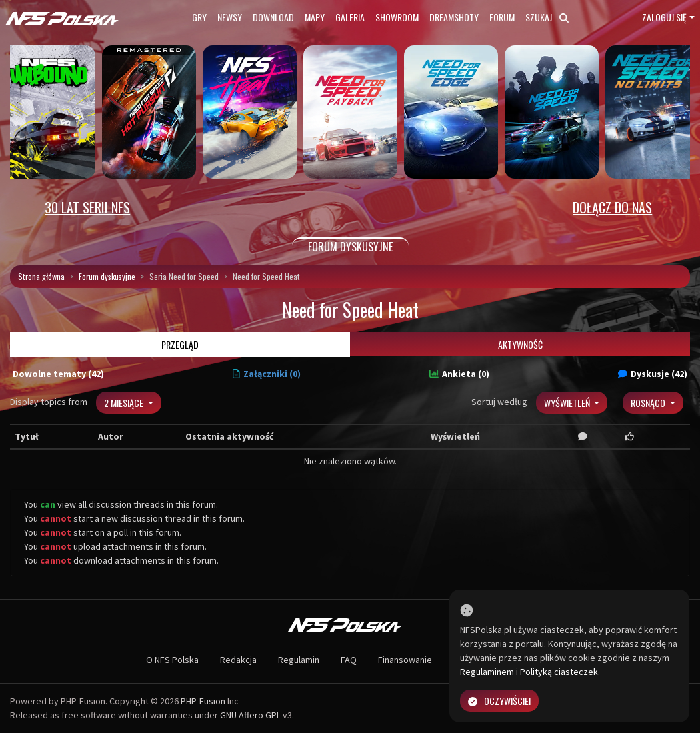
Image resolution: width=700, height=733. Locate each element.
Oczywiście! (499, 701)
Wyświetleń (568, 403)
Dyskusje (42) (653, 374)
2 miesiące (125, 403)
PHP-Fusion (203, 701)
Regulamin (299, 660)
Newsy (230, 17)
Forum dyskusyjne (107, 276)
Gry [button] (199, 17)
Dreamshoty (454, 17)
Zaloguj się (664, 17)
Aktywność (520, 344)
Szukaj (547, 17)
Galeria (350, 17)
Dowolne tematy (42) (58, 374)
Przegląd (180, 344)
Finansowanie (405, 660)
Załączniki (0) (267, 374)
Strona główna (41, 276)
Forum (502, 17)
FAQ (349, 660)
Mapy (315, 17)
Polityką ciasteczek (559, 672)
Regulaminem (487, 672)
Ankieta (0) (459, 374)
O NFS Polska (172, 660)
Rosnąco (649, 403)
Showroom (397, 17)
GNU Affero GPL (250, 715)
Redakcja (238, 660)
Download (273, 17)
